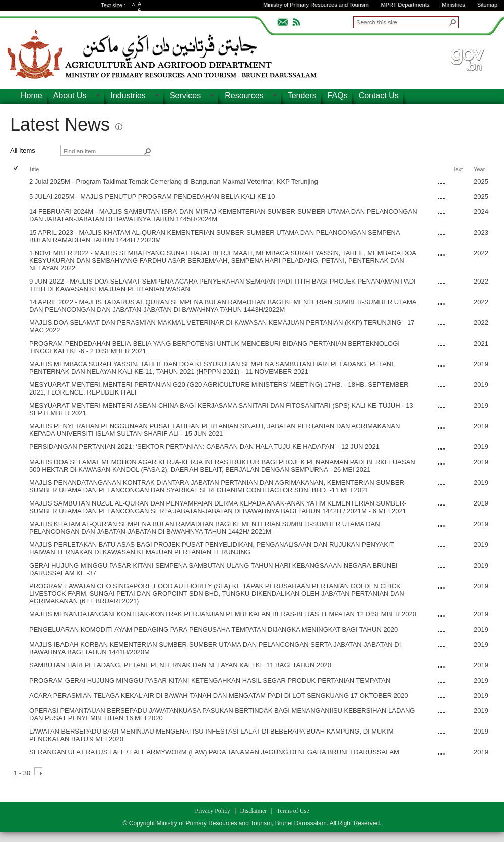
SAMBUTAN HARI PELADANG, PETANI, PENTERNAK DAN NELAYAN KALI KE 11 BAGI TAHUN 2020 (180, 665)
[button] (453, 22)
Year (479, 169)
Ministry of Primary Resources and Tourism (316, 5)
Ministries (453, 5)
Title (34, 169)
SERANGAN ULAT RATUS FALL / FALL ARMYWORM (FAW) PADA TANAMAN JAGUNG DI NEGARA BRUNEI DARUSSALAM (214, 752)
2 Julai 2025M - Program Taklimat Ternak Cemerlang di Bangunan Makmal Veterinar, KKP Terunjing (174, 181)
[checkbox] (16, 169)
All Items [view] (23, 151)
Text (458, 169)
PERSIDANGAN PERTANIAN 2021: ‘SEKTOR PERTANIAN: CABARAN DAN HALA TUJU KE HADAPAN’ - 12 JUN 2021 (204, 447)
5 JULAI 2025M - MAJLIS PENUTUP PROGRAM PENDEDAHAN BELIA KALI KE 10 (152, 197)
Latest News (60, 124)
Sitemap (487, 5)
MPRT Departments (405, 5)
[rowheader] (18, 183)
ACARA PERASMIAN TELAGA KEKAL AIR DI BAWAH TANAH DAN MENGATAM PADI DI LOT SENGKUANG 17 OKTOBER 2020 (219, 695)
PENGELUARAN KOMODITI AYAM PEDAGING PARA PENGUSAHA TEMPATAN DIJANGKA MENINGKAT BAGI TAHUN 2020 (213, 629)
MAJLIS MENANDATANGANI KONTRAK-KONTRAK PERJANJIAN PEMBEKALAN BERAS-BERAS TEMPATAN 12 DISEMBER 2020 (223, 614)
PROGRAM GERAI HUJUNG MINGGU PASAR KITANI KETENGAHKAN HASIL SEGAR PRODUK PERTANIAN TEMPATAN (210, 680)
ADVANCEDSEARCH (475, 21)
